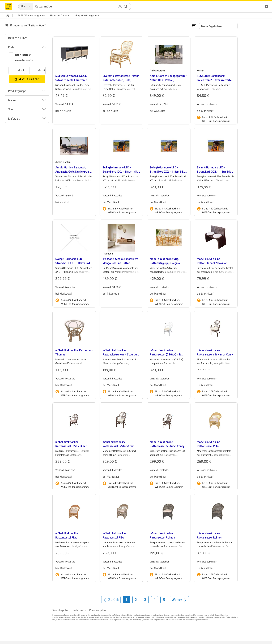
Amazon (60, 15)
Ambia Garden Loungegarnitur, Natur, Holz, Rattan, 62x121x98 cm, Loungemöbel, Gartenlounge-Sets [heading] (168, 78)
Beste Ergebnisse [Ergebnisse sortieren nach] (211, 26)
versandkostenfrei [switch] (21, 60)
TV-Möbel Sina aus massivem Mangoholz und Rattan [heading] (120, 261)
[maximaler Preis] (37, 70)
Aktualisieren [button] (27, 79)
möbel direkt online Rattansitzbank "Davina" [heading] (212, 261)
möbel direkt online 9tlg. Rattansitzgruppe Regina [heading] (165, 261)
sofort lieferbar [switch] (20, 55)
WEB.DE (31, 15)
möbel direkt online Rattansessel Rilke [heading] (208, 444)
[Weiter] (179, 600)
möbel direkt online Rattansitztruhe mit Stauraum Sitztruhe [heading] (121, 353)
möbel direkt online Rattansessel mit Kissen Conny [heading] (215, 352)
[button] (120, 7)
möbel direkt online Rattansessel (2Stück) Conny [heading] (167, 444)
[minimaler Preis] (17, 70)
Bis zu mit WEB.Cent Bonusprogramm (216, 119)
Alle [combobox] (23, 6)
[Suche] (78, 6)
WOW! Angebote (87, 15)
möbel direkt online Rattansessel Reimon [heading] (162, 535)
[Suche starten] (126, 6)
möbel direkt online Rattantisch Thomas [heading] (74, 352)
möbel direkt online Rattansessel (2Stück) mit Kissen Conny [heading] (165, 353)
